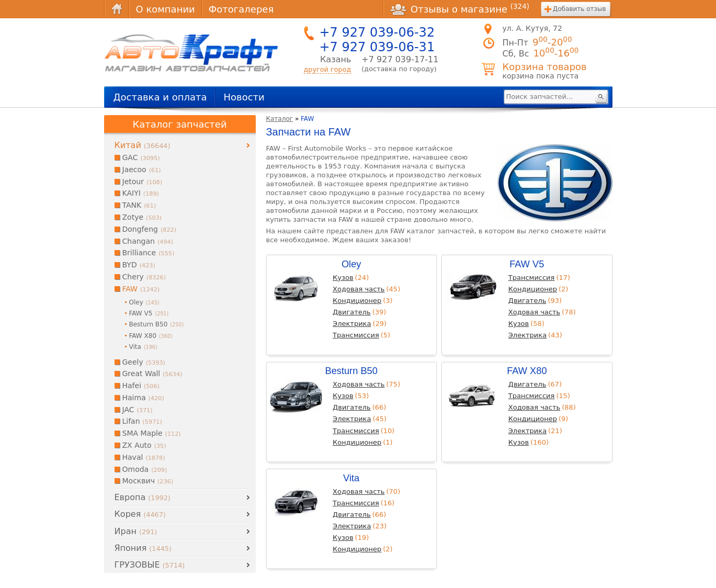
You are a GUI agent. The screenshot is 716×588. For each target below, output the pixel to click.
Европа (143, 497)
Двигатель (352, 312)
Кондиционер (357, 301)
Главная (117, 9)
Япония (143, 548)
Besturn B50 (351, 371)
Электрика (352, 324)
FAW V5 (527, 264)
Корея (140, 514)
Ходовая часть (359, 289)
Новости (244, 97)
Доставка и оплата (160, 97)
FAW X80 (527, 371)
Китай (143, 145)
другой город (328, 69)
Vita (351, 478)
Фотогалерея (241, 9)
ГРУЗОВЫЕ (150, 565)
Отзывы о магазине (460, 9)
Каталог (280, 119)
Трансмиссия (356, 335)
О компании (166, 9)
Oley (351, 264)
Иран (136, 531)
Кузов (343, 278)
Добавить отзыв (579, 9)
